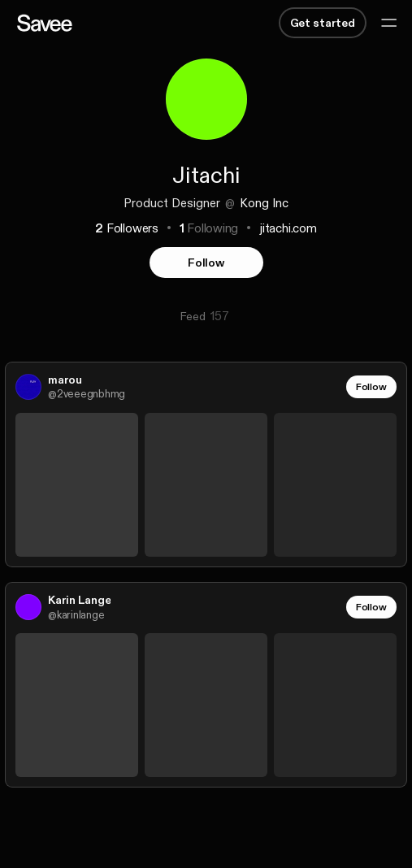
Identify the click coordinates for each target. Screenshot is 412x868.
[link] (206, 464)
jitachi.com (288, 228)
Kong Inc (264, 203)
